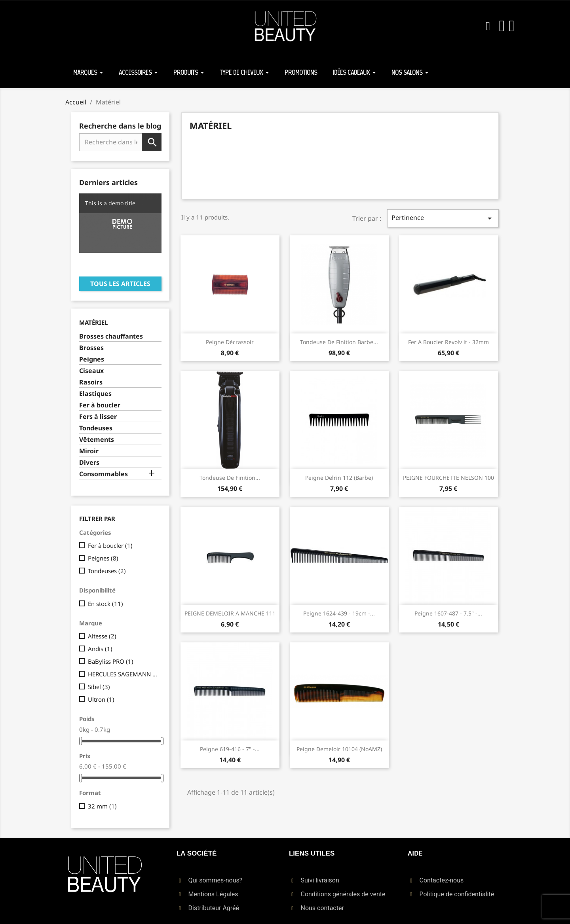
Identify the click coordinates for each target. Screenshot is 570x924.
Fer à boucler (100, 405)
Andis (100, 649)
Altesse (102, 636)
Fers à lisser (98, 417)
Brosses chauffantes (111, 336)
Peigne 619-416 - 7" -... (230, 749)
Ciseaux (91, 371)
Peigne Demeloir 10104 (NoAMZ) (339, 749)
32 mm (102, 806)
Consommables (104, 474)
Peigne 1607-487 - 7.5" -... (448, 613)
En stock (105, 604)
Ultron (101, 699)
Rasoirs (91, 382)
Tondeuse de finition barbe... (339, 342)
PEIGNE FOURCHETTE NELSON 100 (448, 478)
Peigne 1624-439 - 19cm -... (339, 613)
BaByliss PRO (111, 661)
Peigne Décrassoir (230, 342)
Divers (89, 463)
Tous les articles (120, 284)
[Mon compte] (502, 26)
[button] (488, 26)
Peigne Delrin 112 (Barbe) (339, 478)
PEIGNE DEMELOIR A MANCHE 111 (230, 613)
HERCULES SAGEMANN (123, 674)
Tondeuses (96, 428)
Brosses (91, 348)
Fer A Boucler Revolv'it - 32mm (448, 342)
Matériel (93, 322)
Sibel (99, 687)
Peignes (92, 359)
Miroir (89, 451)
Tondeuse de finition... (230, 478)
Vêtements (97, 440)
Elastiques (95, 394)
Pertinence (443, 218)
